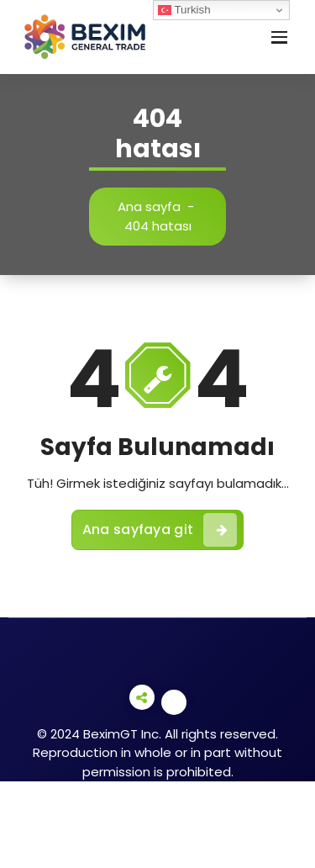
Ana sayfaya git (160, 530)
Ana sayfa (149, 206)
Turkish (184, 10)
